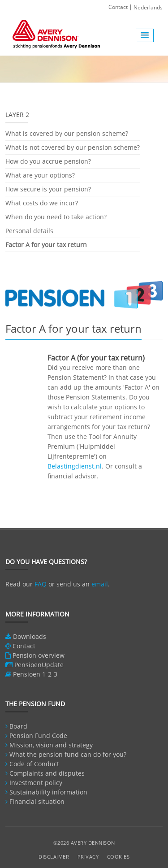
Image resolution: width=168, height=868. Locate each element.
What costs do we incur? (42, 203)
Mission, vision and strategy (51, 745)
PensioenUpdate (39, 665)
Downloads (30, 636)
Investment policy (36, 783)
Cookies (118, 857)
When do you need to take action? (56, 217)
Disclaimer (54, 857)
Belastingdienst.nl (75, 466)
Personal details (29, 231)
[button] (145, 35)
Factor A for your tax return (46, 245)
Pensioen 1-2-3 (35, 674)
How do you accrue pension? (48, 161)
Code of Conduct (34, 764)
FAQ (41, 584)
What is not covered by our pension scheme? (73, 147)
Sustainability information (48, 792)
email (100, 584)
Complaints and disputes (47, 773)
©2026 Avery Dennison (84, 843)
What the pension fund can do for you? (68, 754)
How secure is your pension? (48, 189)
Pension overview (39, 655)
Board (18, 726)
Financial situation (37, 801)
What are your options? (40, 175)
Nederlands (148, 7)
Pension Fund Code (38, 736)
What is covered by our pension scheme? (67, 134)
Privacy (88, 857)
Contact (118, 7)
